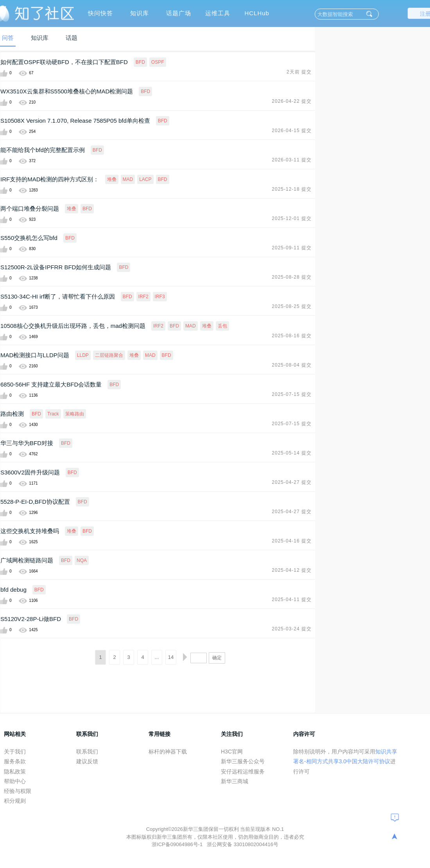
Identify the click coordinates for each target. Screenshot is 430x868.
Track (53, 414)
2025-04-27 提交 (292, 482)
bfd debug (13, 590)
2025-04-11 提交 (292, 600)
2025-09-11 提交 (292, 248)
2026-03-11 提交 (292, 160)
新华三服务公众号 (243, 761)
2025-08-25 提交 (292, 306)
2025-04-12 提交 (292, 570)
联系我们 (87, 752)
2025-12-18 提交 (292, 189)
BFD (140, 62)
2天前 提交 (299, 72)
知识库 (140, 13)
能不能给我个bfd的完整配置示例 (43, 150)
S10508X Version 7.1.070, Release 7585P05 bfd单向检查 (75, 121)
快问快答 (100, 13)
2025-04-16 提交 (292, 541)
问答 (8, 38)
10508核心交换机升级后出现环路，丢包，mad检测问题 (73, 326)
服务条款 (15, 761)
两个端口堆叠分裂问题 (30, 208)
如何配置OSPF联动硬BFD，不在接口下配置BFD (64, 62)
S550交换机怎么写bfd (29, 238)
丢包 (222, 326)
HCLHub (257, 13)
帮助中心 (15, 781)
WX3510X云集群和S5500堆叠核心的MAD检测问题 (67, 91)
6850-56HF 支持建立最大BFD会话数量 (51, 384)
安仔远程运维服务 (243, 771)
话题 (72, 38)
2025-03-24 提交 (292, 629)
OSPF (158, 62)
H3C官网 (232, 752)
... (157, 657)
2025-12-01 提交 (292, 218)
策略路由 (75, 414)
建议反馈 (87, 761)
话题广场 (179, 13)
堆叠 (112, 179)
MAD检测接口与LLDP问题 (35, 355)
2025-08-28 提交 (292, 277)
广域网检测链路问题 (27, 560)
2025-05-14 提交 (292, 453)
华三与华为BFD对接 (27, 443)
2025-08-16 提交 (292, 336)
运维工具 (218, 13)
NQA (82, 560)
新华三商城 (235, 781)
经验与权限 (18, 791)
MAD (128, 179)
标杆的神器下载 (168, 752)
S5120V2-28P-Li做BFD (31, 619)
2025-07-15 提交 (292, 394)
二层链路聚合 (109, 355)
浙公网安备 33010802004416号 (243, 844)
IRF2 (143, 297)
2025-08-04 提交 (292, 365)
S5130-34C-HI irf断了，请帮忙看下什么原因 (58, 296)
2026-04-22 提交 (292, 101)
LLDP (83, 355)
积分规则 (15, 801)
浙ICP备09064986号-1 (178, 844)
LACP (145, 179)
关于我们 (15, 752)
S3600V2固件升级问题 (30, 472)
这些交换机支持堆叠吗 (30, 531)
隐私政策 (15, 771)
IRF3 (160, 297)
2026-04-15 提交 (292, 131)
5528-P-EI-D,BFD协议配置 (35, 502)
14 (171, 657)
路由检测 (12, 414)
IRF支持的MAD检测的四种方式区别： (50, 179)
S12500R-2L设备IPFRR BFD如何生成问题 (56, 267)
